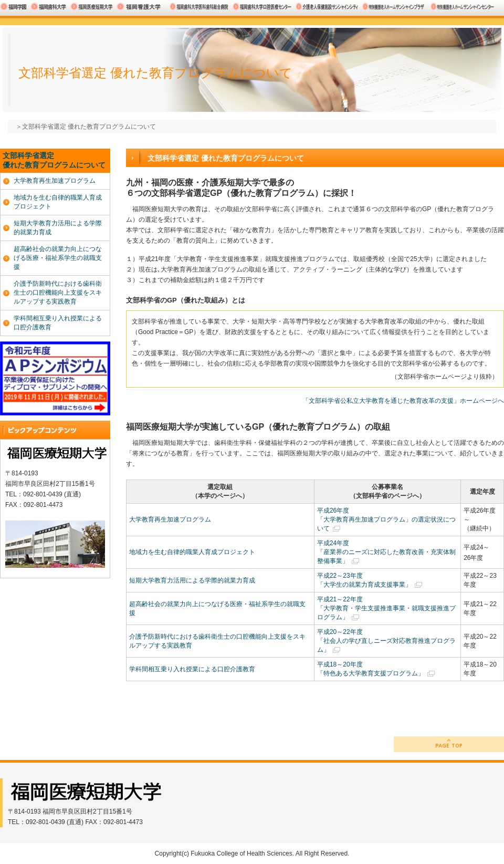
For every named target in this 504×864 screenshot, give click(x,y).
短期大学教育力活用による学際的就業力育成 (192, 580)
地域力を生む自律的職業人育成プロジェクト (192, 552)
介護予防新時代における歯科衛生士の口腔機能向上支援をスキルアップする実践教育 (58, 293)
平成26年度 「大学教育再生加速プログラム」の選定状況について (386, 519)
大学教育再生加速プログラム (170, 519)
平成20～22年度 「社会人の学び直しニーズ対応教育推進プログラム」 (386, 641)
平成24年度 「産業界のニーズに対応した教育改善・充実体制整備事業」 (386, 552)
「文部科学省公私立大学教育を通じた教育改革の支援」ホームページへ (403, 401)
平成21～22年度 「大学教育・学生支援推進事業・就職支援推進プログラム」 (386, 608)
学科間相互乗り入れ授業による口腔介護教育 (192, 669)
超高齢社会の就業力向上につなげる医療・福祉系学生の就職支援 (58, 258)
